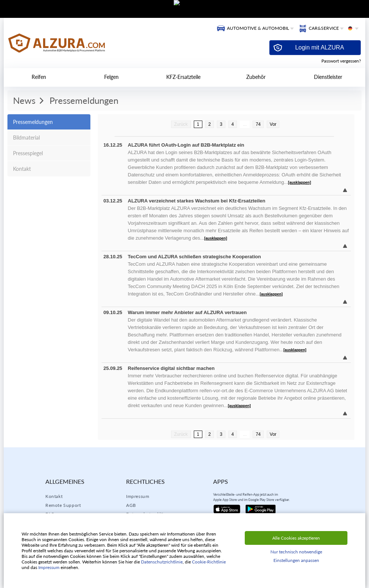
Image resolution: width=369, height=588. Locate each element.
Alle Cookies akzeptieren (296, 538)
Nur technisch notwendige (296, 552)
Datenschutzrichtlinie (162, 562)
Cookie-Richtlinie (209, 562)
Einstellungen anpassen (296, 560)
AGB (131, 505)
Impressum (138, 496)
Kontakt (54, 496)
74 (258, 124)
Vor (273, 124)
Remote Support (63, 505)
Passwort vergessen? (341, 61)
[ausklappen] (299, 183)
